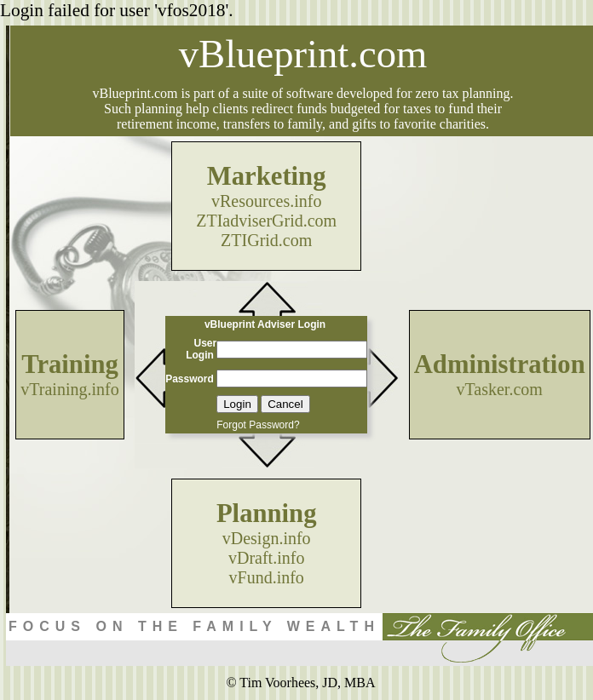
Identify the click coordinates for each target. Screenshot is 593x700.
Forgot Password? (258, 425)
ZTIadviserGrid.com (266, 221)
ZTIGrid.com (266, 240)
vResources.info (266, 201)
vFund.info (267, 577)
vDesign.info (267, 538)
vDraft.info (266, 558)
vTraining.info (69, 389)
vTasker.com (500, 389)
